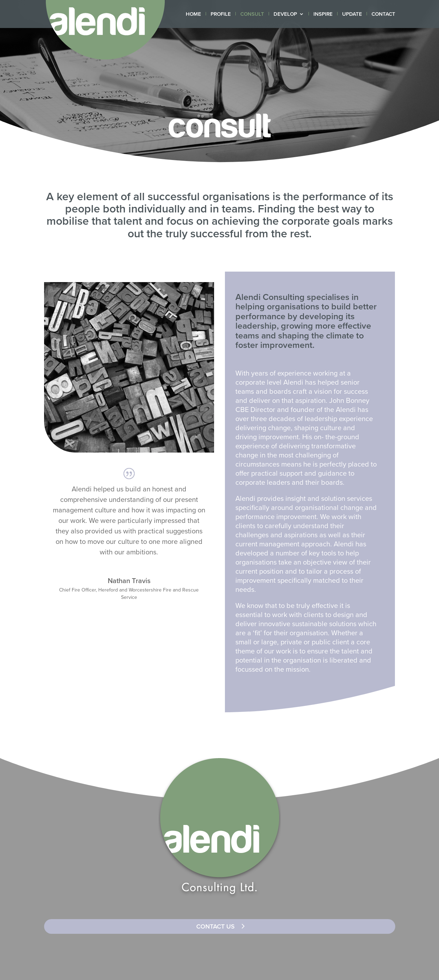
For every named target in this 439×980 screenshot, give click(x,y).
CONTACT (383, 14)
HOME (193, 14)
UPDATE (352, 14)
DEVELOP (285, 14)
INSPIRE (323, 14)
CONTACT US (215, 926)
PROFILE (221, 14)
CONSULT (252, 14)
